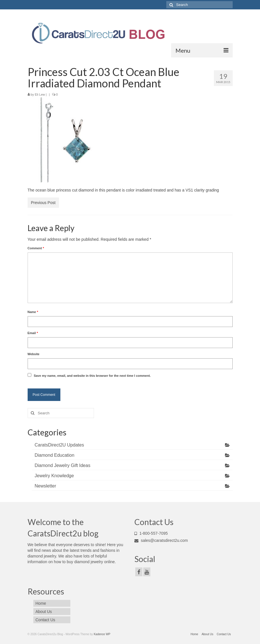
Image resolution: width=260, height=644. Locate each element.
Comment (36, 248)
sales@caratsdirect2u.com (161, 540)
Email (33, 333)
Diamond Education (55, 455)
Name (33, 312)
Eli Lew (40, 94)
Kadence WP (102, 634)
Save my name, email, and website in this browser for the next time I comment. (92, 376)
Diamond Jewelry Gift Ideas (63, 465)
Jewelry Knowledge (54, 476)
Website (34, 354)
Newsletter (46, 486)
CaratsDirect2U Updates (59, 445)
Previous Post (43, 203)
